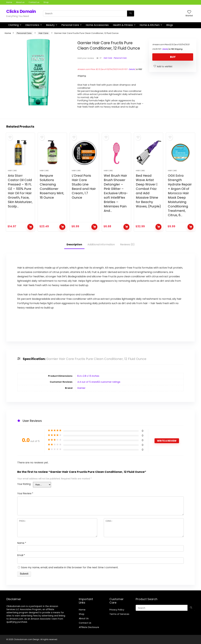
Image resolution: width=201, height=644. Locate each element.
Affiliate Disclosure (89, 627)
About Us (84, 618)
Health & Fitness (123, 25)
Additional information (101, 244)
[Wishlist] (189, 12)
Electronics (32, 25)
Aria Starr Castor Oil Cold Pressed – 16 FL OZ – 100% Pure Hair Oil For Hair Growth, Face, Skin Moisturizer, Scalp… (20, 191)
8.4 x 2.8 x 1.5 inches (88, 376)
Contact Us (85, 623)
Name (22, 543)
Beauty (50, 25)
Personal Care (70, 25)
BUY (173, 57)
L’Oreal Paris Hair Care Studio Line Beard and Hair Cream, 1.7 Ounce (84, 187)
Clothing (14, 25)
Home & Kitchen (150, 25)
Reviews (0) (127, 244)
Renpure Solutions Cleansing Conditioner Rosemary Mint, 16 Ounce (52, 187)
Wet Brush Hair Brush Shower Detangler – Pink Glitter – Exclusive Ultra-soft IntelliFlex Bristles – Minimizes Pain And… (116, 193)
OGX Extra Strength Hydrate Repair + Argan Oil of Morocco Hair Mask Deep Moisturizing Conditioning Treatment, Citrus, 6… (180, 195)
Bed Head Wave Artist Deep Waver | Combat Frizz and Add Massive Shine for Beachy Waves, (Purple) (148, 191)
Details (132, 69)
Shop (46, 2)
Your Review (25, 493)
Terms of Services (119, 614)
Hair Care (43, 33)
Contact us (34, 2)
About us (20, 2)
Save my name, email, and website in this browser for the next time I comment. (70, 567)
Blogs (170, 25)
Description (74, 244)
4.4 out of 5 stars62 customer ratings (99, 382)
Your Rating (24, 484)
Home (9, 2)
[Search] (131, 13)
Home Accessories (97, 25)
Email (21, 555)
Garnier (81, 388)
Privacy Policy (117, 610)
